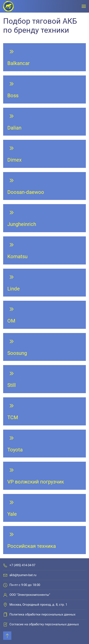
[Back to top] (7, 636)
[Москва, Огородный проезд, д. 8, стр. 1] (5, 605)
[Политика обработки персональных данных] (5, 614)
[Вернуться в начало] (8, 6)
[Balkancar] (44, 57)
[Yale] (44, 508)
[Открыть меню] (84, 6)
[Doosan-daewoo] (44, 186)
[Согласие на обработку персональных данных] (5, 624)
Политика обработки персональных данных (42, 614)
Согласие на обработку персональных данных (44, 624)
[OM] (44, 315)
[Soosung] (44, 347)
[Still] (44, 379)
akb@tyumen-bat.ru (23, 575)
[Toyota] (44, 444)
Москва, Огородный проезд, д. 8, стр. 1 (38, 605)
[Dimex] (44, 154)
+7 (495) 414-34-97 (22, 565)
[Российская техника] (44, 540)
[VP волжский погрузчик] (44, 476)
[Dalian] (44, 122)
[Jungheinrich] (44, 218)
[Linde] (44, 283)
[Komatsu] (44, 250)
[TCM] (44, 411)
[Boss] (44, 89)
